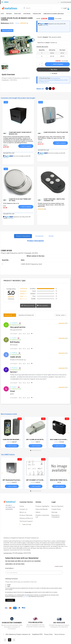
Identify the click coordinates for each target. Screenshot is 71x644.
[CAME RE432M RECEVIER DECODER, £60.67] (12, 432)
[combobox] (37, 8)
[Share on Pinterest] (53, 89)
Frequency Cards (37, 14)
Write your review (28, 306)
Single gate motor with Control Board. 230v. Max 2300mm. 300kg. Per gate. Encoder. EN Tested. (52, 138)
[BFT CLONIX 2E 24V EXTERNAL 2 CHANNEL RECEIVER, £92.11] (35, 432)
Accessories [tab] (39, 236)
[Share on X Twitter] (50, 89)
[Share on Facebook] (47, 89)
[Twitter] (10, 640)
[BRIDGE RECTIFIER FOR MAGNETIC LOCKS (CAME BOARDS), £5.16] (59, 473)
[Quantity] (40, 64)
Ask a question (42, 306)
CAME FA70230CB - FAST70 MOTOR (56, 132)
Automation (9, 14)
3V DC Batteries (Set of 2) (11, 203)
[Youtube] (14, 640)
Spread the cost (9, 153)
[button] (68, 8)
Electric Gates (18, 14)
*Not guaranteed (55, 78)
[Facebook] (5, 640)
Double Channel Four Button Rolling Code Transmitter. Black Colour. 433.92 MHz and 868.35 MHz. (51, 205)
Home (2, 14)
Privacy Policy (28, 592)
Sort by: (58, 315)
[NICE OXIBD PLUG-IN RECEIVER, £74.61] (59, 432)
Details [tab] (51, 236)
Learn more (26, 596)
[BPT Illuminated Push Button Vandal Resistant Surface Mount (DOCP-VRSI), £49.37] (12, 473)
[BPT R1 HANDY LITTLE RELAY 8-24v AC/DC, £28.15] (35, 473)
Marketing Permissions (12, 579)
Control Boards (27, 14)
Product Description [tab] (23, 236)
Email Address (10, 568)
